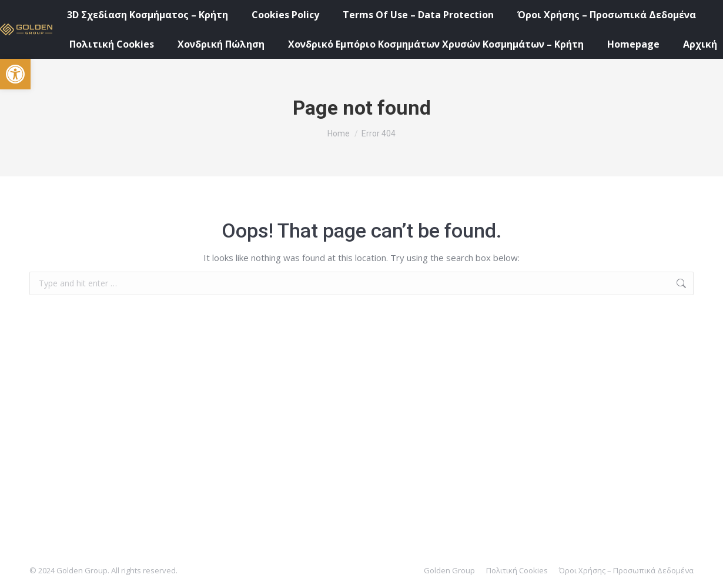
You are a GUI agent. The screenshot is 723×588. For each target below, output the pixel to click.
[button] (15, 74)
